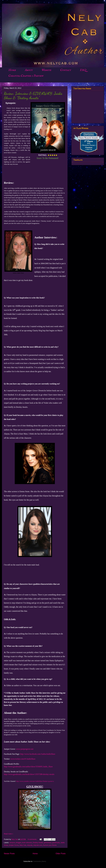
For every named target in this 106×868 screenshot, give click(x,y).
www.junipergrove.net (25, 749)
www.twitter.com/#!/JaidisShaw (23, 759)
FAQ (83, 70)
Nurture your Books (50, 845)
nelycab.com (38, 845)
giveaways (48, 843)
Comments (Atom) (40, 861)
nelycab (30, 845)
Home (12, 70)
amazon (12, 843)
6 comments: (33, 839)
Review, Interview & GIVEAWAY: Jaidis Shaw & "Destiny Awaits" (33, 96)
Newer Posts (9, 854)
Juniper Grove (14, 845)
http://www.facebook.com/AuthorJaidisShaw (38, 754)
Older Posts (61, 854)
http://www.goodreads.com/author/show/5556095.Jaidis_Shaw (28, 767)
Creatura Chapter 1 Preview (26, 76)
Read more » (8, 834)
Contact (65, 70)
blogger (19, 843)
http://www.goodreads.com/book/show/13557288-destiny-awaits (29, 774)
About (29, 70)
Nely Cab (23, 845)
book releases (27, 843)
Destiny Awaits (38, 843)
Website (46, 70)
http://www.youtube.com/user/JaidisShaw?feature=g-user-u (35, 781)
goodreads (56, 843)
